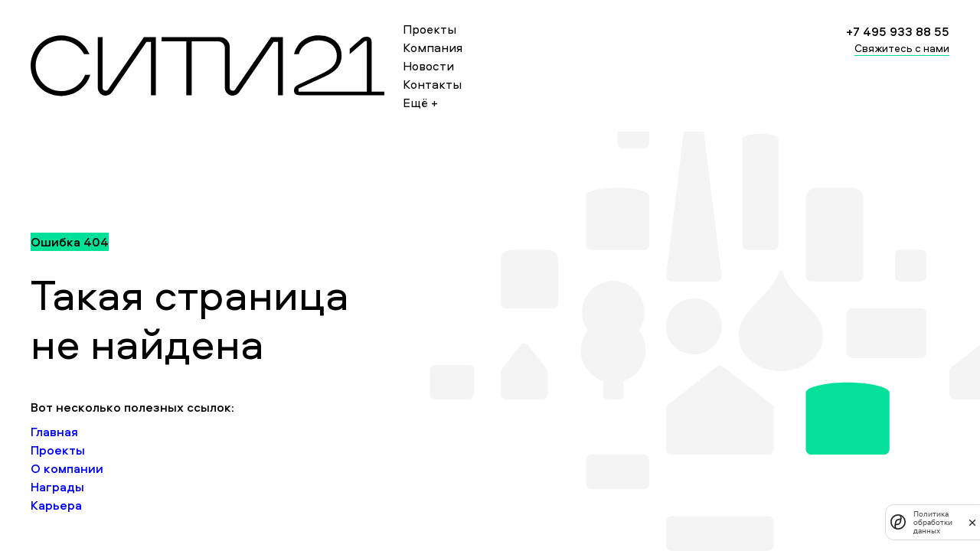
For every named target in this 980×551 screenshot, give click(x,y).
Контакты (432, 84)
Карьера (56, 505)
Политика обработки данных (933, 522)
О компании (67, 468)
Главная (54, 432)
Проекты (430, 29)
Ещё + (420, 103)
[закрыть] (972, 522)
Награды (57, 487)
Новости (428, 66)
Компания (433, 47)
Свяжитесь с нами (902, 48)
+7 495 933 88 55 (898, 31)
